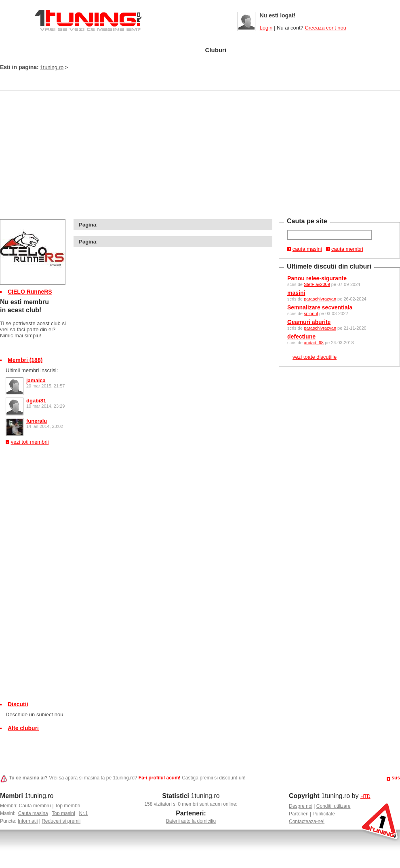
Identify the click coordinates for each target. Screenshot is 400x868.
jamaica (36, 380)
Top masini (63, 813)
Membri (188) (25, 360)
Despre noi (301, 806)
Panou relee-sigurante (317, 278)
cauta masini (307, 249)
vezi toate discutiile (315, 357)
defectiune (301, 337)
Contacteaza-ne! (307, 821)
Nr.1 (83, 813)
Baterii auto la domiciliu (191, 821)
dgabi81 (36, 401)
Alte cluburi (23, 728)
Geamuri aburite (309, 322)
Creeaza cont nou (325, 28)
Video (287, 50)
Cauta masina (33, 813)
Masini (137, 50)
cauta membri (347, 249)
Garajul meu (90, 50)
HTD (365, 796)
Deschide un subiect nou (34, 715)
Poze (252, 50)
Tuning (177, 50)
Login (266, 28)
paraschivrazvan (320, 299)
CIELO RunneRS (30, 292)
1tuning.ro (52, 67)
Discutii (18, 704)
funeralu (37, 421)
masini (296, 293)
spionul (311, 313)
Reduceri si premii (61, 821)
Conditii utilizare (334, 806)
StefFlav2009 (317, 284)
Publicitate (324, 814)
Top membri (68, 806)
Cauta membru (35, 806)
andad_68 (314, 343)
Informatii (28, 821)
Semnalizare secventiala (320, 307)
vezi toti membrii (30, 442)
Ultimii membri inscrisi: (32, 370)
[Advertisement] (147, 82)
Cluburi (216, 50)
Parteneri (299, 814)
